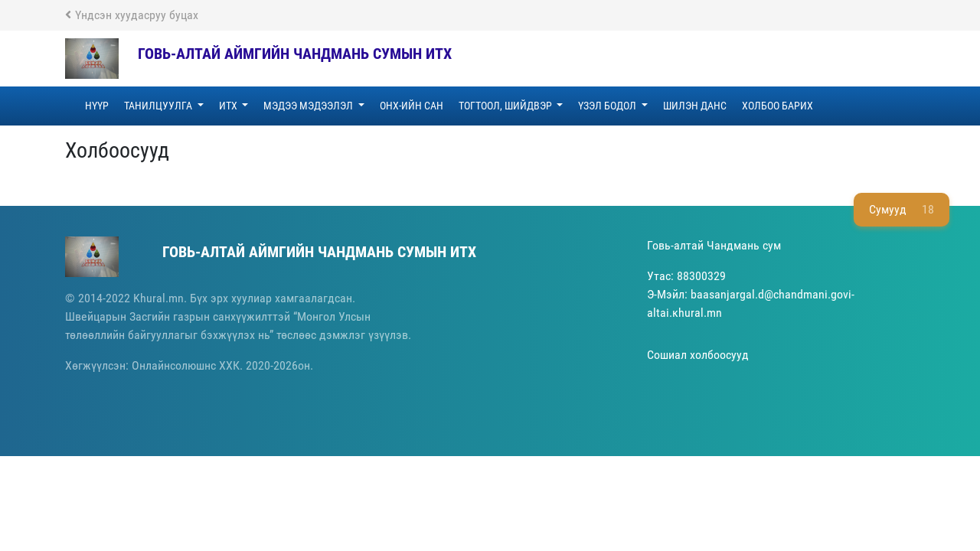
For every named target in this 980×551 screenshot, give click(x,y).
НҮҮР (97, 106)
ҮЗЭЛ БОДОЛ (608, 106)
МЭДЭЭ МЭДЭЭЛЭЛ (309, 106)
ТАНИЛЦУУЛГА (159, 106)
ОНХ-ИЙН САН (412, 106)
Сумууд (902, 210)
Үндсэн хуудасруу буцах (132, 15)
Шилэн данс (695, 106)
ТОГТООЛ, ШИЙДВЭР (506, 106)
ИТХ (229, 106)
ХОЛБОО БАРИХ (777, 106)
